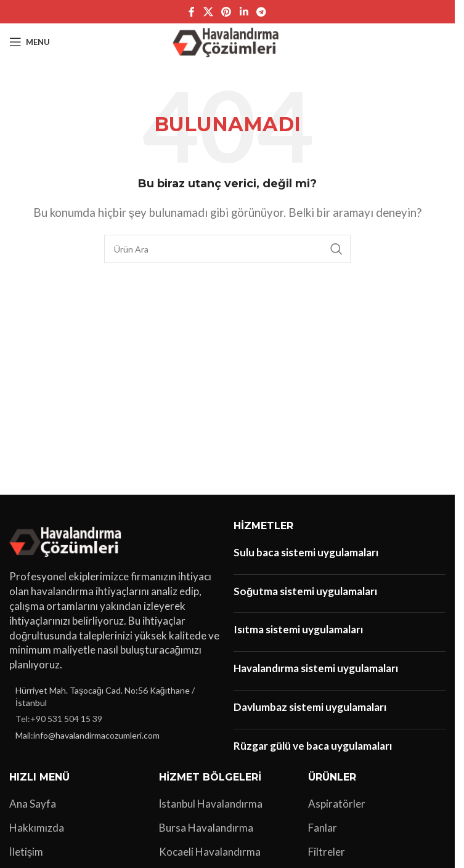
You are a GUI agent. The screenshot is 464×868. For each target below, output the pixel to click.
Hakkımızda (37, 828)
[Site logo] (228, 40)
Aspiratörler (337, 804)
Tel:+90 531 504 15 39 (59, 719)
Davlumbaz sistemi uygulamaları (310, 707)
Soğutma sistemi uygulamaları (305, 591)
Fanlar (323, 828)
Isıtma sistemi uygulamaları (298, 629)
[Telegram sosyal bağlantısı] (261, 12)
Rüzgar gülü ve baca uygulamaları (313, 746)
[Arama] (227, 249)
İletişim (26, 852)
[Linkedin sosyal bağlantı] (244, 12)
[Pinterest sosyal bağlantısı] (226, 12)
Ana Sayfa (33, 804)
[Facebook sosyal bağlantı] (192, 12)
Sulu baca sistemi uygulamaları (306, 552)
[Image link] (67, 540)
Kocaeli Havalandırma (210, 852)
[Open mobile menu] (30, 42)
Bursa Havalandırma (206, 828)
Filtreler (327, 852)
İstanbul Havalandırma (211, 804)
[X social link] (208, 12)
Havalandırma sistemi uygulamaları (316, 668)
